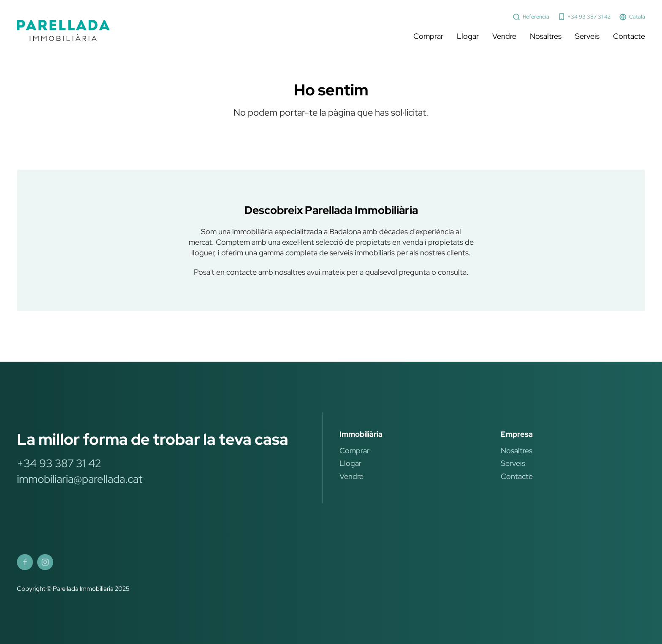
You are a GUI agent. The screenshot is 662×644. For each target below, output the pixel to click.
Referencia (531, 17)
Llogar (468, 36)
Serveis (587, 36)
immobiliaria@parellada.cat (80, 479)
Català (632, 17)
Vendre (504, 36)
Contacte (629, 36)
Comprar (428, 36)
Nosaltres (546, 36)
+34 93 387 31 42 (584, 17)
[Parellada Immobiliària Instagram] (45, 562)
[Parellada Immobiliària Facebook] (25, 562)
